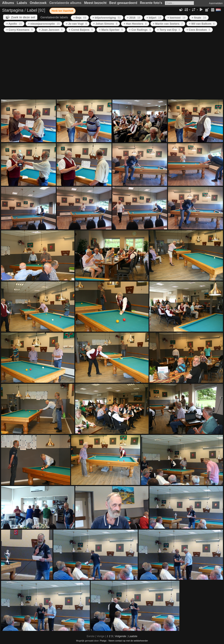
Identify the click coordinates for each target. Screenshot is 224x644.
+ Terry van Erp (169, 30)
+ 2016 (134, 18)
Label (32, 10)
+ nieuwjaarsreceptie (44, 24)
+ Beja (80, 18)
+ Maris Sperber (111, 30)
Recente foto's (151, 3)
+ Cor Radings (140, 30)
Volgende (120, 636)
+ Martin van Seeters (168, 24)
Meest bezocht (95, 3)
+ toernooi (176, 18)
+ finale (199, 18)
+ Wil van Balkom (202, 24)
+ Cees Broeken (198, 30)
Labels (22, 3)
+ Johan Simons (105, 24)
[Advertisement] (112, 66)
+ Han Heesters (135, 24)
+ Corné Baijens (81, 30)
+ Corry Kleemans (19, 30)
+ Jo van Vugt (76, 24)
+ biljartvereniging (107, 18)
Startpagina (13, 10)
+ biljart (154, 18)
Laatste (133, 636)
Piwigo (103, 641)
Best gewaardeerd (123, 3)
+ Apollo (14, 24)
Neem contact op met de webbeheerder (128, 641)
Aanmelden (216, 3)
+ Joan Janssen (51, 30)
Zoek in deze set (23, 17)
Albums (8, 3)
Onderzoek (38, 3)
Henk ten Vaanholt (63, 11)
